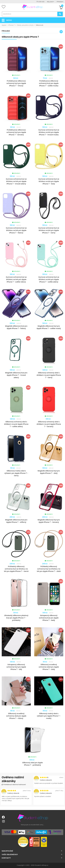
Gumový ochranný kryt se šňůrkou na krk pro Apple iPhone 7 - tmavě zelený (16, 181)
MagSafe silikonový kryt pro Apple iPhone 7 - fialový (16, 327)
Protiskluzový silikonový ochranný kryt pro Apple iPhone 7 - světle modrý (49, 83)
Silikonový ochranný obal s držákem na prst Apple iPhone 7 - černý (49, 375)
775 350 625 (40, 2)
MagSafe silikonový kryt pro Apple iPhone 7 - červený (49, 521)
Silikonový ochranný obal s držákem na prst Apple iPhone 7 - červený (49, 424)
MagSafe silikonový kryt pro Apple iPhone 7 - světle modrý (49, 327)
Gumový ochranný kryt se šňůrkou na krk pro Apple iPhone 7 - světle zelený (49, 279)
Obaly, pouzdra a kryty (25, 25)
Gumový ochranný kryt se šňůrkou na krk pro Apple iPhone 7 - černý (49, 230)
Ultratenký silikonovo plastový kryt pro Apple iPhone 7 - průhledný (16, 618)
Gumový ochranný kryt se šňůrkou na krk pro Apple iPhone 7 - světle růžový (16, 279)
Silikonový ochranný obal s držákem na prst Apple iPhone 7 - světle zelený (16, 424)
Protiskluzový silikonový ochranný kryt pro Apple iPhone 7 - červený (16, 132)
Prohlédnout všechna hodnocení (14, 785)
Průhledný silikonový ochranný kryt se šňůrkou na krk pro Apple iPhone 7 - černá (16, 569)
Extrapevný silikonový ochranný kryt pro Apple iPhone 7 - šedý (49, 618)
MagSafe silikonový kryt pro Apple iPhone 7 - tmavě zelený (16, 375)
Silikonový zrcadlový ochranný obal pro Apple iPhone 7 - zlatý (49, 667)
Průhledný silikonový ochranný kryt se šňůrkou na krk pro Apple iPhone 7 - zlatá (49, 569)
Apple (4, 25)
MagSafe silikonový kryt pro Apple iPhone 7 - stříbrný (16, 521)
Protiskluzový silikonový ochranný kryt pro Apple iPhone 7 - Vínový (16, 83)
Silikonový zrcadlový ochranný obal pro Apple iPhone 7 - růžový (16, 716)
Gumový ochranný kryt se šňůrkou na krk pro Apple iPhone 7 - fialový (16, 230)
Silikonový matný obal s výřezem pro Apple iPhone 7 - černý (16, 473)
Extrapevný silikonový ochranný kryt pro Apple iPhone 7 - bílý (16, 667)
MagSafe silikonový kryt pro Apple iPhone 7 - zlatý (49, 472)
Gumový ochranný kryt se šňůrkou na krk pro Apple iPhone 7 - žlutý (49, 181)
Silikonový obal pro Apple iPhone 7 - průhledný (32, 764)
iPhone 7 (11, 25)
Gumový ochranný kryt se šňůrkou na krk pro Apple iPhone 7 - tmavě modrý (49, 132)
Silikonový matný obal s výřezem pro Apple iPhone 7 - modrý (49, 716)
